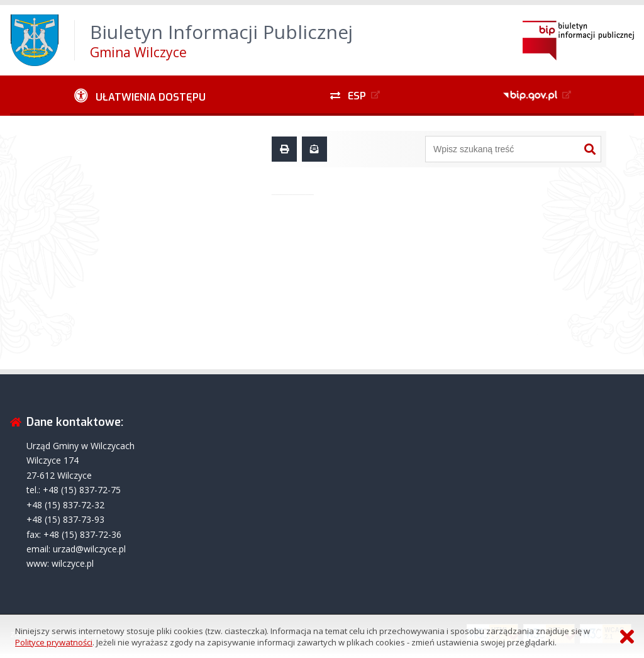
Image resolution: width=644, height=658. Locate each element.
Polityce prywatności (54, 642)
